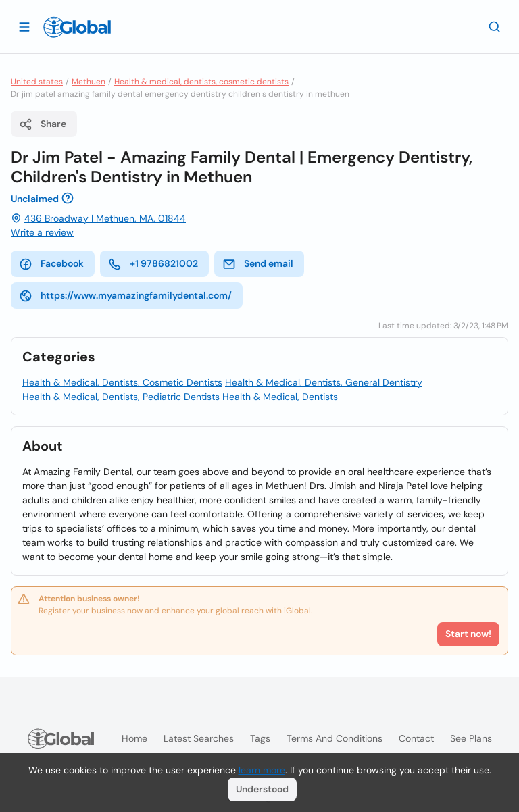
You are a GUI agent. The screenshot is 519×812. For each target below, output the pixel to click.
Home (134, 738)
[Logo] (77, 27)
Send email (258, 264)
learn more (262, 770)
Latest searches (199, 738)
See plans (471, 738)
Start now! (468, 634)
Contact (416, 738)
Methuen (89, 82)
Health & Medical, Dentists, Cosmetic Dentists (122, 382)
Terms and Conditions (335, 738)
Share (43, 124)
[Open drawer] (24, 26)
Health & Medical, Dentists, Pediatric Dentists (121, 397)
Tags (260, 738)
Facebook (51, 264)
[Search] (495, 26)
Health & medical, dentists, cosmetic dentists (201, 82)
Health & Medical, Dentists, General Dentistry (324, 382)
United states (37, 82)
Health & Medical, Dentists (280, 397)
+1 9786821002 (153, 264)
